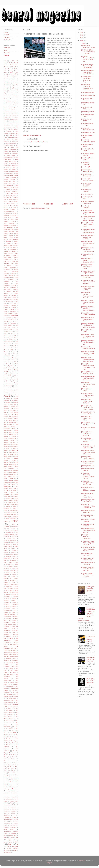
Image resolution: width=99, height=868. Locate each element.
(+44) (5, 61)
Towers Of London (13, 773)
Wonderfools (13, 827)
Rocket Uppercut (8, 546)
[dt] (12, 837)
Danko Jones (7, 213)
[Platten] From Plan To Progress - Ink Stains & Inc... (88, 336)
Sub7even (8, 618)
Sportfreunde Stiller (9, 608)
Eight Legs (7, 262)
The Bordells (15, 661)
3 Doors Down (8, 69)
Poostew (13, 524)
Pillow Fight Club (11, 519)
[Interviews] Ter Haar (88, 112)
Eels (15, 260)
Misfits (5, 454)
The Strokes (9, 745)
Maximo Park (13, 438)
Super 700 (6, 626)
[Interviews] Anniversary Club (88, 129)
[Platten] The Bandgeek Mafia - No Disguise (88, 483)
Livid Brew (13, 410)
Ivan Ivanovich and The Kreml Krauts (11, 358)
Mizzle (8, 458)
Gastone (6, 308)
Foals (5, 298)
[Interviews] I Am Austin (87, 120)
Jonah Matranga (11, 382)
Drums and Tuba (8, 253)
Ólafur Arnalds (7, 852)
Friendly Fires (9, 302)
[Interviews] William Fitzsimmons (88, 202)
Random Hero (11, 538)
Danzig (14, 213)
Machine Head (12, 422)
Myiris (5, 474)
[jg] (5, 842)
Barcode (14, 111)
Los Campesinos (14, 416)
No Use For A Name (10, 490)
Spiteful (7, 606)
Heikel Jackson (8, 326)
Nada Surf (13, 478)
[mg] (10, 842)
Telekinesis (7, 635)
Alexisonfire (7, 83)
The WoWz (14, 755)
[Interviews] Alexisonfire (86, 163)
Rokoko (13, 548)
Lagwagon (8, 402)
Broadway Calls (8, 157)
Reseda (6, 542)
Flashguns (15, 290)
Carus (7, 177)
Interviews (7, 37)
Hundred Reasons (8, 342)
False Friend (15, 278)
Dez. (83, 43)
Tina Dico (8, 765)
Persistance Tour (14, 511)
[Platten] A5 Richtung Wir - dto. (88, 424)
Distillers (16, 241)
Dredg (5, 249)
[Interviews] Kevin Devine (87, 145)
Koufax (8, 398)
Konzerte (7, 35)
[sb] (29, 142)
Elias (12, 264)
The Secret (15, 737)
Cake (14, 167)
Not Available (15, 494)
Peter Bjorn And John (10, 515)
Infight (5, 354)
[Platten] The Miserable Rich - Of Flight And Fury (88, 446)
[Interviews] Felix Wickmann (87, 108)
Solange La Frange (11, 594)
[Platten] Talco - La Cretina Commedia (88, 314)
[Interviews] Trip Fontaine (86, 190)
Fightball (14, 288)
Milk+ (8, 448)
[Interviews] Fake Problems (87, 99)
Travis (7, 779)
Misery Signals (13, 452)
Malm (11, 432)
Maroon (6, 436)
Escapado (7, 270)
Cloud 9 (8, 191)
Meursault (6, 444)
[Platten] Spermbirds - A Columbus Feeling (88, 288)
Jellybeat (14, 368)
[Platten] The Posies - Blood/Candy (88, 276)
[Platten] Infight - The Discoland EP (88, 501)
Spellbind (6, 604)
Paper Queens (14, 505)
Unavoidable (7, 793)
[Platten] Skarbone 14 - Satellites (88, 563)
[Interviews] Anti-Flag (88, 95)
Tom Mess (15, 769)
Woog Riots (8, 829)
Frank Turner (7, 300)
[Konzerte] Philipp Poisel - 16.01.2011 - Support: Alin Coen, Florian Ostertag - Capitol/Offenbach (86, 614)
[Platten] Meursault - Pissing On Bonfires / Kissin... (88, 308)
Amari (7, 85)
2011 (82, 38)
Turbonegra (13, 787)
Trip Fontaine (15, 779)
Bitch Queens (14, 129)
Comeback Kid (8, 197)
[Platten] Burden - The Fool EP (87, 554)
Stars (15, 610)
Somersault (7, 596)
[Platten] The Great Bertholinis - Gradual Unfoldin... (88, 249)
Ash (15, 101)
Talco (14, 632)
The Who (6, 755)
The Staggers (15, 741)
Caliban (6, 171)
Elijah (17, 264)
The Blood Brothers (11, 659)
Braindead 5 (15, 153)
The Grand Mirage (11, 699)
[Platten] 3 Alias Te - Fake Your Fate (88, 373)
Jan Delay (6, 364)
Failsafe (11, 276)
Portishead (6, 526)
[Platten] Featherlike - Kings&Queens (88, 462)
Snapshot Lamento (13, 588)
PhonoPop (15, 517)
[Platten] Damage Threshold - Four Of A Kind (87, 575)
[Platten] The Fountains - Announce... (86, 537)
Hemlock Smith (8, 330)
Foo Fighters (13, 298)
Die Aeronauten (8, 227)
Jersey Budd (7, 370)
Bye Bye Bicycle (14, 165)
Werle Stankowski (8, 819)
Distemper (8, 241)
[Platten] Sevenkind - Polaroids (88, 525)
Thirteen (14, 759)
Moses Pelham (8, 466)
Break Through (11, 155)
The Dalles (13, 673)
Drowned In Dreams (10, 251)
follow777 (82, 861)
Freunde (6, 55)
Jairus (5, 362)
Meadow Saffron (9, 440)
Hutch (17, 342)
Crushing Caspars (13, 201)
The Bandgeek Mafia (10, 651)
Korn (17, 396)
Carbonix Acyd (9, 173)
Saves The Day (14, 554)
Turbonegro (7, 789)
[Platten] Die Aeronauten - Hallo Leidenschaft (88, 506)
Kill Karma (13, 392)
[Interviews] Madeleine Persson (88, 141)
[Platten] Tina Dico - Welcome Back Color (88, 319)
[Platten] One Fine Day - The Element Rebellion (88, 282)
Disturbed (8, 243)
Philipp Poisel (7, 517)
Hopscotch (6, 338)
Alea (17, 77)
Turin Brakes (11, 791)
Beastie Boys (7, 117)
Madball (13, 426)
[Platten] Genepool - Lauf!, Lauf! (88, 516)
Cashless (14, 177)
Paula (14, 507)
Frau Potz (15, 300)
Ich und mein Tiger (9, 348)
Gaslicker (14, 306)
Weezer (14, 817)
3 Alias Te (14, 67)
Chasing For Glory (9, 181)
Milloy (14, 448)
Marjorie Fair (13, 434)
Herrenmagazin (8, 336)
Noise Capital (9, 492)
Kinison (6, 394)
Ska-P (5, 576)
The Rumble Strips (9, 735)
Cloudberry (15, 191)
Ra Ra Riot (15, 536)
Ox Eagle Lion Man (11, 503)
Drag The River (11, 248)
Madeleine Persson (10, 428)
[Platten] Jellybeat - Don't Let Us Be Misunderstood (87, 66)
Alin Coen (15, 83)
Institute (13, 354)
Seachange (13, 560)
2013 (82, 32)
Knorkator (13, 394)
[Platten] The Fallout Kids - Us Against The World (88, 543)
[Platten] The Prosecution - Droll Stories (88, 384)
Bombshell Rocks (37, 142)
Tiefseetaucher (8, 763)
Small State (9, 586)
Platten (45, 142)
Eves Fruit (14, 274)
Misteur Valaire (8, 456)
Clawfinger (15, 189)
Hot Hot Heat (13, 340)
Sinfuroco (6, 574)
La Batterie (15, 400)
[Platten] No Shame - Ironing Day (88, 511)
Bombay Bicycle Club (11, 143)
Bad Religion (13, 107)
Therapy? (6, 757)
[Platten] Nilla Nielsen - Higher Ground (88, 272)
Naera (5, 480)
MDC (5, 422)
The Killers (8, 709)
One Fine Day (9, 499)
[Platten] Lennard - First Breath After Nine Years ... (88, 395)
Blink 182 (9, 135)
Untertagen (9, 799)
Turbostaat (15, 789)
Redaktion (7, 53)
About (6, 50)
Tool (5, 773)
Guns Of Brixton (12, 320)
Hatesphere (13, 324)
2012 (82, 35)
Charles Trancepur (9, 179)
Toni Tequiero (13, 771)
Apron (8, 97)
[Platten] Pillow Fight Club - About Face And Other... (88, 569)
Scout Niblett (7, 558)
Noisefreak (6, 494)
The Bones (7, 661)
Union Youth (15, 797)
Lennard (6, 406)
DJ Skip (13, 207)
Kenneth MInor (14, 388)
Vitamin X (6, 811)
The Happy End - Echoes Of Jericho (88, 348)
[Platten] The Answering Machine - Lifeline (90, 589)
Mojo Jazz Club (8, 462)
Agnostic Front (8, 77)
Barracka (6, 113)
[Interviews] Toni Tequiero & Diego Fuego (88, 212)
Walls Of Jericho (9, 813)
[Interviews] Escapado (85, 207)
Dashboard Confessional (10, 215)
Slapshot (6, 582)
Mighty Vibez (15, 446)
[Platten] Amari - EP (88, 466)
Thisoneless (7, 761)
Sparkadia (6, 602)
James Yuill (13, 362)
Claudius (8, 189)
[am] (15, 835)
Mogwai (14, 460)
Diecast (11, 235)
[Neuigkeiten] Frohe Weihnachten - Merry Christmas (88, 72)
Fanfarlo (11, 280)
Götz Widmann (8, 322)
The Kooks (9, 711)
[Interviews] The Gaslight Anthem (87, 175)
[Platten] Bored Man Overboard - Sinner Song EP (88, 530)
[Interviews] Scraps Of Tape (87, 124)
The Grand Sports (9, 701)
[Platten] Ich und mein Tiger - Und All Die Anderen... (88, 549)
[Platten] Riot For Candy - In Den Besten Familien (87, 408)
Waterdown (7, 815)
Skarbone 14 (7, 578)
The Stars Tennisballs (12, 743)
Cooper (11, 199)
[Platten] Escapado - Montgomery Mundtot (88, 237)
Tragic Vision (9, 775)
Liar (12, 408)
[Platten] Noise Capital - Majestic (88, 458)
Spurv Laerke (7, 610)
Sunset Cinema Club (10, 624)
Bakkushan (7, 111)
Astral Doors (7, 103)
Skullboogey (13, 580)
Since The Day (11, 572)
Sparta (14, 602)
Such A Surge (12, 620)
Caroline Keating (13, 175)
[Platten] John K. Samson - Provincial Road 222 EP (87, 295)
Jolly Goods (15, 380)
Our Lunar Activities (13, 501)
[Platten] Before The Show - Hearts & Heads (88, 225)
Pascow (8, 507)
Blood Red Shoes (14, 137)
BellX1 (11, 121)
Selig (5, 562)
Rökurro (13, 552)
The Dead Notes (8, 675)
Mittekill (16, 456)
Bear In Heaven (11, 115)
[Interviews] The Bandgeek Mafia (87, 171)
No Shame (13, 488)
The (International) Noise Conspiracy (11, 640)
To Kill (15, 765)
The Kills (16, 709)
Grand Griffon (14, 316)
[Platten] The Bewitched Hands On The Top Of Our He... (88, 366)
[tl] (17, 844)
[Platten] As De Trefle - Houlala (88, 520)
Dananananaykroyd (9, 211)
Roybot (6, 550)
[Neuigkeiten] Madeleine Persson (88, 46)
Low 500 (16, 418)
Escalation (13, 267)
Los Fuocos (9, 418)
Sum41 (14, 622)
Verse (5, 807)
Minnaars (6, 450)
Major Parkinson (8, 430)
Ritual (14, 544)
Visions (14, 809)
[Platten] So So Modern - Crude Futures (87, 440)
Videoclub (6, 809)
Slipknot (6, 584)
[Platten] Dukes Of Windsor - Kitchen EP (88, 302)
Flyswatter (13, 296)
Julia (17, 384)
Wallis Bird (14, 811)
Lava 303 (13, 404)
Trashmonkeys (14, 777)
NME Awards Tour (9, 476)
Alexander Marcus (9, 81)
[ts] (8, 846)
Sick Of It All (15, 570)
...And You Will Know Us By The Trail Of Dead (11, 63)
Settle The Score (14, 562)
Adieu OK (13, 75)
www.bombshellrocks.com (32, 135)
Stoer (14, 612)
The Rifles (13, 733)
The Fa (12, 683)
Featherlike (7, 282)
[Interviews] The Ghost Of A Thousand (86, 185)
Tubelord (6, 787)
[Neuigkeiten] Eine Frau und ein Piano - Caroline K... (88, 52)
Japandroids (15, 364)
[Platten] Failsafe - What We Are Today (87, 266)
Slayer (14, 582)
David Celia (7, 217)
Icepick (14, 346)
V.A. (11, 803)
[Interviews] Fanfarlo (88, 93)
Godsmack (13, 312)
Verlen (14, 805)
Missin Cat (13, 454)
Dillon (11, 237)
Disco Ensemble (14, 239)
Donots (16, 245)
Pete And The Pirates (11, 513)
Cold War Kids (11, 195)
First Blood (7, 290)
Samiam (6, 554)
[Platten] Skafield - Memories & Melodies (87, 434)
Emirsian (9, 266)
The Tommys (13, 753)
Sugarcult (6, 622)
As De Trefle (7, 101)
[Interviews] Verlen (87, 194)
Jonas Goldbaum (8, 384)
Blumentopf (15, 141)
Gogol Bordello (8, 314)
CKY (8, 167)
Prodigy (6, 530)
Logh (5, 412)
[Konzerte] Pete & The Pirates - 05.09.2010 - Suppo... (87, 79)
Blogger (49, 863)
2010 (82, 41)
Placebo (6, 521)
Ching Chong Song (10, 183)
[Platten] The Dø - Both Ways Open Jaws (90, 681)
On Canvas (15, 497)
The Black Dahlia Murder (11, 656)
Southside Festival (9, 600)
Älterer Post (68, 204)
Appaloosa (6, 95)
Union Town (7, 797)
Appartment (15, 95)
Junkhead (9, 386)
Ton (6, 771)
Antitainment (13, 93)
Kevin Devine (10, 390)
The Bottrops (10, 663)
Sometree (16, 596)
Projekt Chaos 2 (14, 530)
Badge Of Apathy (9, 109)
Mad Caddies (8, 424)
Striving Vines (7, 616)
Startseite (49, 204)
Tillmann (16, 763)
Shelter (11, 566)
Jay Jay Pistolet (10, 366)
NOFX (5, 478)
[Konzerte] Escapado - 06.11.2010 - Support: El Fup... (88, 218)
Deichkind (13, 221)
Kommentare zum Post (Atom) (40, 208)
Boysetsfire (7, 153)
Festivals (6, 288)
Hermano (13, 334)
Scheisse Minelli (11, 556)
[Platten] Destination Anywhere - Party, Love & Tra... (88, 353)
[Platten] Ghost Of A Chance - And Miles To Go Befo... (88, 325)
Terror (11, 638)
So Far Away (9, 590)
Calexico (6, 169)
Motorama (6, 470)
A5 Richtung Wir (14, 73)
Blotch (9, 139)
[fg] (9, 839)
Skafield (13, 576)
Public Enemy (9, 532)
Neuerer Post (29, 204)
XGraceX (13, 833)
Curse (5, 205)
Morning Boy (13, 464)
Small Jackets (14, 584)
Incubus (13, 352)
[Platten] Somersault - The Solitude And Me (88, 342)
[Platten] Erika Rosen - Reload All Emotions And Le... (88, 231)
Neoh (13, 485)
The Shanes (9, 739)
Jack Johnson (13, 360)
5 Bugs (11, 71)
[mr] (17, 842)
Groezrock (9, 318)
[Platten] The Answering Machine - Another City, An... (88, 476)
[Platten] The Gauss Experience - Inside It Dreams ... (88, 452)
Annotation (11, 91)
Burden (6, 163)
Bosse (5, 151)
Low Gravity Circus (11, 420)
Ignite (12, 350)
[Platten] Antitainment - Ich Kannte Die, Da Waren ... (88, 378)
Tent (13, 637)
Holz (15, 336)
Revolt (12, 542)
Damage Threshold (9, 209)
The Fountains (10, 687)
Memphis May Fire (10, 442)
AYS (7, 75)
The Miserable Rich (9, 721)
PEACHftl (6, 505)
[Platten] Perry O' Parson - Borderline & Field (88, 260)
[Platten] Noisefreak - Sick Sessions (88, 559)
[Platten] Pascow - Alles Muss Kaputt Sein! (88, 243)
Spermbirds (15, 604)
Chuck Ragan (14, 187)
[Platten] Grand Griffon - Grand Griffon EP (87, 401)
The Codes (15, 667)
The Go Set (15, 697)
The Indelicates (14, 707)
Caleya (14, 169)
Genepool (13, 308)
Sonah (8, 598)
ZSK (5, 835)
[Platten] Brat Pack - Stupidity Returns (91, 639)
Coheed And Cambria (12, 193)
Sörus (13, 628)
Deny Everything (9, 223)
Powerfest (13, 528)
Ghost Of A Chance (9, 310)
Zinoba (10, 835)
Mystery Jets (13, 474)
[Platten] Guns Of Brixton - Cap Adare (87, 418)
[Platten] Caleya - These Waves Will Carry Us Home (88, 359)
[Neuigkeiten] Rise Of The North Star (91, 659)
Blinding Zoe (15, 133)
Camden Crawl (14, 171)
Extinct (5, 276)
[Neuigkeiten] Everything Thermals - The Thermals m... (87, 87)
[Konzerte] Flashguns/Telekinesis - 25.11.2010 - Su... (88, 59)
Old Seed (8, 497)
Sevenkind (9, 564)
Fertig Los (14, 286)
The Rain (16, 727)
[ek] (17, 837)
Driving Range (13, 249)
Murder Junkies (12, 472)
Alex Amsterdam (11, 79)
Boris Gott (14, 149)
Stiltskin (6, 612)
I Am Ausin (9, 344)
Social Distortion (14, 592)
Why (11, 821)
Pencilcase (6, 509)
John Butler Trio (8, 376)
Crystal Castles (11, 203)
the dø (15, 850)
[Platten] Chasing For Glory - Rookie (88, 413)
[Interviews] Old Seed (88, 133)
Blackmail (9, 131)
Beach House (15, 113)
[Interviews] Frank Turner (87, 159)
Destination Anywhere (10, 225)
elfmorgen (15, 846)
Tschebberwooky (8, 785)
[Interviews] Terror (87, 167)
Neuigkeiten (8, 40)
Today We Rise (8, 767)
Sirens (14, 574)
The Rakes (9, 729)
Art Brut (14, 99)
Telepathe (16, 635)
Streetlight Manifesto (10, 614)
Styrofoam (15, 616)
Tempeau (8, 637)
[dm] (5, 837)
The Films (15, 685)
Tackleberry (7, 630)
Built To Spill (12, 161)
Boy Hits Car (13, 151)
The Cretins (9, 669)
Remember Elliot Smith (10, 540)
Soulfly (14, 598)
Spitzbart (14, 606)
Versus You (13, 807)
